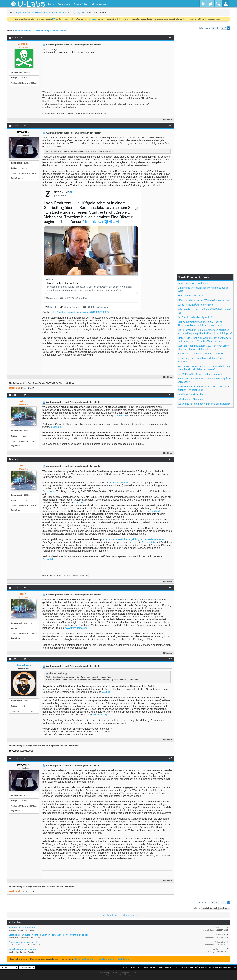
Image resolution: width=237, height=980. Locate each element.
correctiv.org (100, 715)
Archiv (140, 967)
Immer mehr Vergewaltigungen (195, 283)
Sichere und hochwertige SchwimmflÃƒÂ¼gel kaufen (188, 967)
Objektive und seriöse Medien (24, 942)
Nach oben (225, 908)
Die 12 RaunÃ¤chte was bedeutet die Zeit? (201, 374)
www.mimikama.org (76, 628)
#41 (171, 37)
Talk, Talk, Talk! (78, 12)
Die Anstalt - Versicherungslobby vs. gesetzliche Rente (134, 539)
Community (64, 4)
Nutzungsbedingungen (154, 967)
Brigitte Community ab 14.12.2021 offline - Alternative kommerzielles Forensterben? (201, 324)
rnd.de (79, 502)
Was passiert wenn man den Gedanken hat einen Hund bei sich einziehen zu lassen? (204, 368)
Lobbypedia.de (153, 511)
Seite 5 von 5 (204, 28)
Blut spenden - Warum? (191, 296)
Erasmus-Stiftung (120, 483)
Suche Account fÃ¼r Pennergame (196, 305)
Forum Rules (81, 4)
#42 (171, 125)
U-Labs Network (99, 4)
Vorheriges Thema (109, 915)
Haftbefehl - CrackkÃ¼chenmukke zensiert (200, 353)
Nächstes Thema (128, 915)
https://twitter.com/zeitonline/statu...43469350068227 (80, 312)
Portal (51, 4)
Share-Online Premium (222, 967)
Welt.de (106, 692)
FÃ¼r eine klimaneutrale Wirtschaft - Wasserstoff (204, 300)
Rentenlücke (149, 542)
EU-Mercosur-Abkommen (191, 399)
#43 (171, 395)
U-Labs (133, 967)
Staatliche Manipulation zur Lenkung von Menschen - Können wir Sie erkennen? (49, 935)
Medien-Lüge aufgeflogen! (22, 928)
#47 (171, 758)
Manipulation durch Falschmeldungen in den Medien (40, 12)
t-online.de (121, 415)
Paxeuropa (49, 491)
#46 (171, 659)
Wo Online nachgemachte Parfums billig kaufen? (204, 404)
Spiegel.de (48, 559)
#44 (171, 459)
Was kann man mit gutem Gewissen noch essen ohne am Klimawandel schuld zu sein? (203, 347)
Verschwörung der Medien (22, 949)
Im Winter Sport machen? (192, 394)
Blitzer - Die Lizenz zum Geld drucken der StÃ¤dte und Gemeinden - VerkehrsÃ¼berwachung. (204, 339)
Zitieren (168, 120)
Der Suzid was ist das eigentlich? (195, 317)
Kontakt (125, 967)
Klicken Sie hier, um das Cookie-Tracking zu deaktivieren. (102, 959)
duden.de (56, 427)
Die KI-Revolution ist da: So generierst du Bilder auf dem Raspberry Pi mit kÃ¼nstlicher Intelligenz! (205, 331)
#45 (171, 587)
